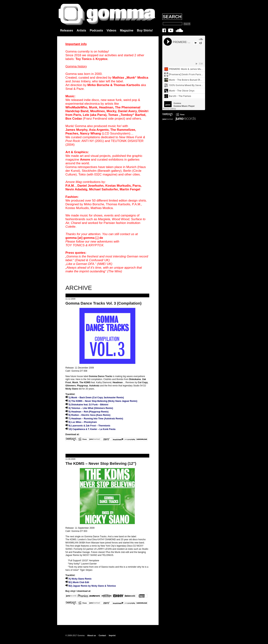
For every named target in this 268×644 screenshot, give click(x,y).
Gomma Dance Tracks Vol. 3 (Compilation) (104, 303)
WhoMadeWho (76, 107)
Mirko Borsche (98, 85)
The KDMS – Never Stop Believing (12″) (101, 463)
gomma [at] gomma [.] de (84, 238)
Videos (111, 30)
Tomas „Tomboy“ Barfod (127, 115)
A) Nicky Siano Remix (79, 579)
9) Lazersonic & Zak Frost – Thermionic (88, 426)
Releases (67, 30)
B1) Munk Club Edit (77, 582)
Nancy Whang (90, 133)
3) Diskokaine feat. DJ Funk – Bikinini (87, 405)
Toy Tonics (83, 59)
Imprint (112, 635)
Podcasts (96, 30)
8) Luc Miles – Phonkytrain (81, 422)
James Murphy (76, 130)
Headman (106, 107)
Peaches (72, 133)
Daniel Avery (127, 111)
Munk (93, 107)
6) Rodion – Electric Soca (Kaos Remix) (88, 415)
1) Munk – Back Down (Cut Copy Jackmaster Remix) (95, 398)
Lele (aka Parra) (95, 115)
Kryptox (101, 59)
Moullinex (98, 111)
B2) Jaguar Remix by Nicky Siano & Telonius (91, 586)
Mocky (111, 111)
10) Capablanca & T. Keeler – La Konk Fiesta (91, 429)
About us (92, 635)
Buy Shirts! (145, 30)
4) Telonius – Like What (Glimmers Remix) (89, 408)
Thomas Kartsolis (127, 85)
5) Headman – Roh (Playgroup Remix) (87, 412)
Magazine (127, 30)
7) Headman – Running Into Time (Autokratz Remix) (94, 419)
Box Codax (74, 119)
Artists (81, 30)
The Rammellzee (123, 130)
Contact (102, 635)
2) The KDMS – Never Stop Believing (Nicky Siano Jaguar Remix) (101, 401)
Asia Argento (99, 130)
